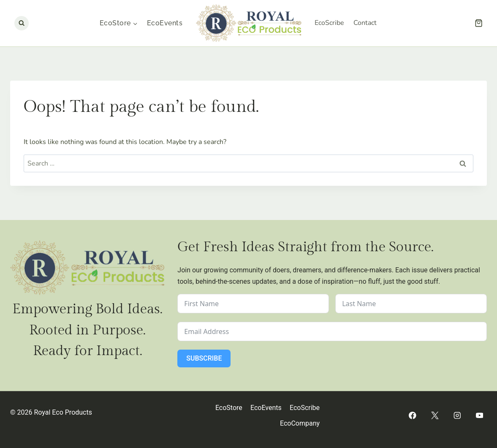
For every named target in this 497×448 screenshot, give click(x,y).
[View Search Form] (22, 23)
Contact (365, 23)
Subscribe (204, 358)
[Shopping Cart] (479, 23)
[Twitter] (435, 416)
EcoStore (229, 408)
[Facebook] (412, 416)
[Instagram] (457, 416)
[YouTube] (479, 416)
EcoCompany (300, 423)
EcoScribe (329, 23)
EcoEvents (165, 23)
